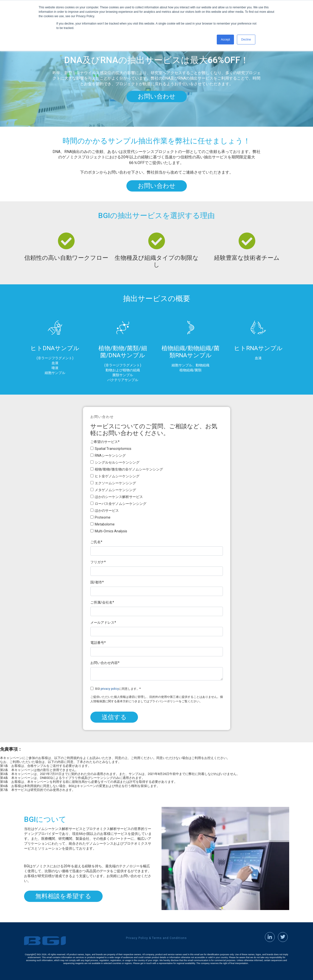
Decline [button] (246, 40)
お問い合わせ (157, 96)
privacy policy (110, 689)
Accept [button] (225, 40)
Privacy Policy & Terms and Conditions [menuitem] (156, 938)
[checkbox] (157, 491)
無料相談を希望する (63, 896)
